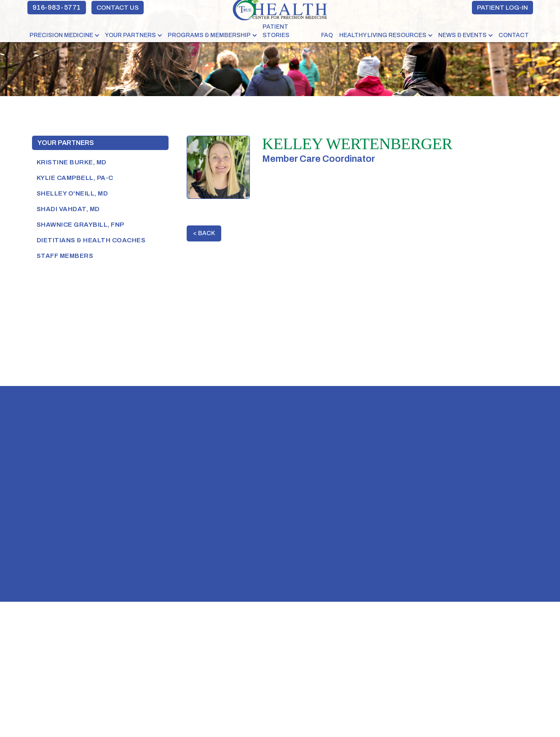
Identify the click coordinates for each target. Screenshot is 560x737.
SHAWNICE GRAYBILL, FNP (80, 225)
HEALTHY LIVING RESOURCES (383, 35)
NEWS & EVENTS (462, 35)
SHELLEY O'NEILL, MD (72, 193)
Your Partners (66, 143)
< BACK (204, 233)
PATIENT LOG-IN (502, 8)
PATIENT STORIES (276, 31)
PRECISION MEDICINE (61, 35)
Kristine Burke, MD (72, 162)
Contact (514, 35)
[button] (65, 35)
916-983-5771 (57, 7)
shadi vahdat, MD (68, 209)
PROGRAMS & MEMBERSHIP (209, 35)
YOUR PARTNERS (130, 35)
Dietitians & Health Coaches (91, 240)
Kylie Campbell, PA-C (75, 178)
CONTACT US (118, 8)
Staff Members (65, 256)
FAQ (327, 35)
